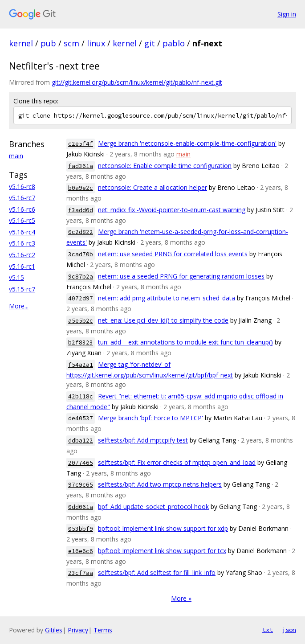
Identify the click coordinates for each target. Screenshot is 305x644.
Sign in (287, 14)
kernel (21, 43)
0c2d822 (81, 232)
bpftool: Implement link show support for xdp (163, 528)
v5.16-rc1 (22, 266)
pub (48, 43)
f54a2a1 (81, 365)
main (16, 156)
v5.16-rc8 (22, 187)
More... (19, 306)
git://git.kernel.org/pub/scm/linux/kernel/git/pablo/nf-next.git (137, 82)
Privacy (78, 630)
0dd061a (81, 507)
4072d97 (81, 298)
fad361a (81, 166)
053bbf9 (81, 529)
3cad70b (81, 254)
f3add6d (81, 210)
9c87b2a (81, 277)
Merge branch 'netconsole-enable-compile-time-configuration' (187, 143)
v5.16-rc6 (22, 209)
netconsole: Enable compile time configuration (165, 166)
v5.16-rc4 (22, 232)
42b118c (81, 396)
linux (96, 43)
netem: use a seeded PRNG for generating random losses (181, 276)
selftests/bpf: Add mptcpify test (143, 440)
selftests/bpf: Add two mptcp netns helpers (160, 484)
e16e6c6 (81, 551)
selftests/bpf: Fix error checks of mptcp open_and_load (177, 462)
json (289, 630)
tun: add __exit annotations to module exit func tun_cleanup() (185, 342)
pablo (174, 43)
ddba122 (81, 441)
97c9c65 (81, 485)
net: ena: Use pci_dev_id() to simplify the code (163, 320)
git (150, 43)
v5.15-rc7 (22, 289)
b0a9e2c (81, 188)
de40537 (81, 418)
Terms (103, 630)
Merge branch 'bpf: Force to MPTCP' (150, 418)
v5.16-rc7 (22, 198)
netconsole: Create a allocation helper (152, 187)
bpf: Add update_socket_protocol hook (153, 507)
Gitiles (54, 630)
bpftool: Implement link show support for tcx (162, 551)
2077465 (81, 463)
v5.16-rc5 (22, 220)
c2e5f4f (81, 144)
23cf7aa (81, 573)
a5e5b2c (81, 321)
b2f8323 (81, 343)
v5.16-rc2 (22, 255)
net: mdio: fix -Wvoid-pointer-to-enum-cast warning (172, 210)
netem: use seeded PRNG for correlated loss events (173, 254)
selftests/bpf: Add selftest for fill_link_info (157, 572)
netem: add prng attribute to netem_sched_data (167, 298)
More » (181, 598)
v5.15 (16, 277)
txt (268, 630)
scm (71, 43)
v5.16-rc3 (22, 243)
